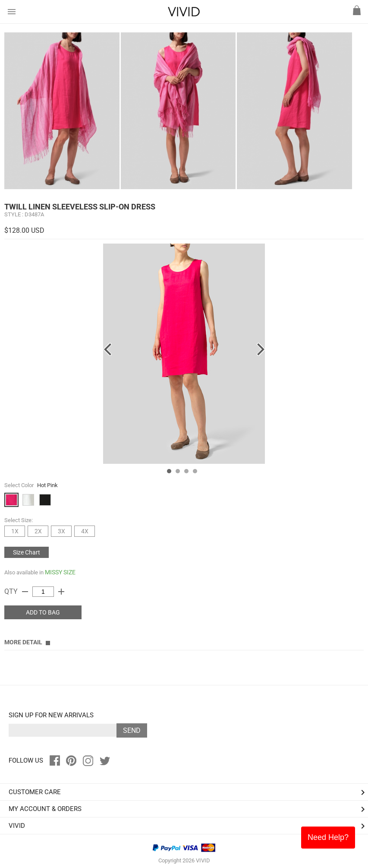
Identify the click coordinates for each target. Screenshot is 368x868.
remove (25, 592)
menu (12, 12)
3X (61, 531)
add (61, 592)
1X (15, 531)
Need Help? (328, 837)
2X (38, 531)
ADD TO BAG (43, 612)
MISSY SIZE (60, 572)
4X (85, 531)
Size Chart (27, 552)
